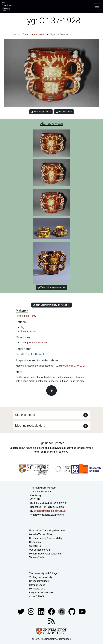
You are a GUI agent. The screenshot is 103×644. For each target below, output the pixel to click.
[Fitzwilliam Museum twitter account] (21, 611)
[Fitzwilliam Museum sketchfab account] (62, 611)
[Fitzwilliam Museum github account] (72, 611)
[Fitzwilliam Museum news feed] (51, 621)
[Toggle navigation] (97, 6)
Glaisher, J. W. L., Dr (75, 366)
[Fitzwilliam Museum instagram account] (31, 611)
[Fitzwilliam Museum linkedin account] (52, 611)
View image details (41, 112)
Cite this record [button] (25, 415)
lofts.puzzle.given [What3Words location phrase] (55, 515)
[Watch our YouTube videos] (82, 611)
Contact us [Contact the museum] (35, 542)
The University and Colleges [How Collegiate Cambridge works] (44, 573)
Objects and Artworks (34, 34)
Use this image (64, 112)
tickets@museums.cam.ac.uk (50, 511)
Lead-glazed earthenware (34, 343)
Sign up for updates (51, 443)
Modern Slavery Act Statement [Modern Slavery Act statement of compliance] (45, 554)
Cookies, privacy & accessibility (46, 538)
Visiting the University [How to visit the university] (41, 577)
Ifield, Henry (30, 316)
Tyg (22, 327)
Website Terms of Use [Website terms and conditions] (41, 534)
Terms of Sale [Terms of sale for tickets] (36, 557)
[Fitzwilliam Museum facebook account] (42, 611)
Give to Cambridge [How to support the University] (39, 581)
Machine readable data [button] (30, 426)
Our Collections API (39, 550)
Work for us (35, 546)
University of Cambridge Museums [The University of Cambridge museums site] (48, 531)
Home (16, 34)
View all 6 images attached (51, 287)
